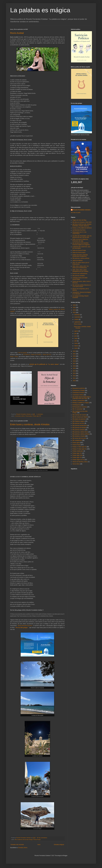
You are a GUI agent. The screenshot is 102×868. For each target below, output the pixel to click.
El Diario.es (27, 354)
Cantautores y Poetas (78, 390)
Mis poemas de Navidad (79, 428)
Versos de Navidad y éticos (80, 462)
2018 (74, 361)
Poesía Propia (37, 840)
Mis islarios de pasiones (79, 419)
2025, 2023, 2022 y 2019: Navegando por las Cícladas (80, 271)
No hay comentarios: (42, 838)
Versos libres (76, 464)
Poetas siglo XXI (37, 416)
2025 (74, 308)
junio (76, 336)
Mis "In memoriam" (78, 409)
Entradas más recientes (17, 845)
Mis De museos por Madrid (80, 417)
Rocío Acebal (17, 33)
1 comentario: (40, 414)
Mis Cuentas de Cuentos (79, 415)
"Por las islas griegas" (22, 627)
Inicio (39, 845)
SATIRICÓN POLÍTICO (79, 230)
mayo (76, 338)
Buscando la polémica (79, 388)
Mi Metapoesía (77, 405)
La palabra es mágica (40, 10)
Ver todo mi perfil (76, 213)
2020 (74, 356)
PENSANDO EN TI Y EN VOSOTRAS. (79, 233)
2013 (74, 373)
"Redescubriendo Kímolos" (25, 625)
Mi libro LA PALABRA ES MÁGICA (82, 228)
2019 (74, 359)
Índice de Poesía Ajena (79, 253)
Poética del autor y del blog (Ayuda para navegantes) (80, 255)
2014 (74, 371)
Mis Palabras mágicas (79, 421)
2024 (74, 310)
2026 (74, 305)
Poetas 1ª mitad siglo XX (79, 447)
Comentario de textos (78, 393)
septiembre (78, 322)
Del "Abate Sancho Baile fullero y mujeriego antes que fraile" (82, 398)
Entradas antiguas (59, 845)
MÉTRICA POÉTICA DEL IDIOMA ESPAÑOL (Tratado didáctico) (82, 225)
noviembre (77, 317)
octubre (77, 319)
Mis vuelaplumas (77, 440)
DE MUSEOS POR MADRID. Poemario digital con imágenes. (81, 244)
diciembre (77, 315)
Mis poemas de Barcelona (80, 426)
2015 (74, 368)
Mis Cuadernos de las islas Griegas (24, 840)
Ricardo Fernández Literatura (82, 210)
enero (76, 348)
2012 (74, 376)
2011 (74, 378)
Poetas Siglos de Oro (78, 460)
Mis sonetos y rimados (79, 436)
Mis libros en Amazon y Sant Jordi (82, 222)
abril (76, 341)
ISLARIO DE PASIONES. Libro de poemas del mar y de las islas (82, 237)
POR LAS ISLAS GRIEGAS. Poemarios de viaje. (80, 240)
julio (76, 334)
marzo (76, 343)
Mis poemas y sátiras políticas (81, 258)
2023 (74, 312)
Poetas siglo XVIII (77, 455)
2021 (74, 354)
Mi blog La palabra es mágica (81, 403)
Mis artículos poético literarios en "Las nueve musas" (82, 286)
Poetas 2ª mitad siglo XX (79, 449)
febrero (76, 346)
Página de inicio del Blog (79, 220)
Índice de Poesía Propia (79, 250)
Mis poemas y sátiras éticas (80, 432)
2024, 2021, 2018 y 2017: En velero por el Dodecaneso (81, 267)
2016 (74, 366)
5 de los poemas (22, 353)
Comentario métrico (20, 416)
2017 (74, 363)
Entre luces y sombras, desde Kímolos (30, 424)
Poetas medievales (78, 451)
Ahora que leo (47, 354)
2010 (74, 381)
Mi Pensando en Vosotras (80, 407)
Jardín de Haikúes (78, 260)
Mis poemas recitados (79, 276)
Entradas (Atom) (23, 848)
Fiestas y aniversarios (79, 401)
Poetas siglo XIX (77, 453)
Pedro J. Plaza (14, 356)
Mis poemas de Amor (78, 423)
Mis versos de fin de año (79, 438)
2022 (74, 351)
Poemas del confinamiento (80, 274)
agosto (76, 331)
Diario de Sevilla (36, 354)
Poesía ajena (29, 416)
